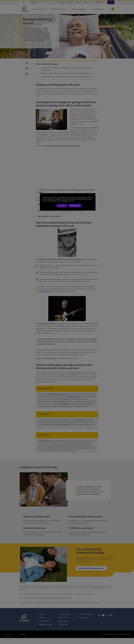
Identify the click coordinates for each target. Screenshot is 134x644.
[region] (68, 202)
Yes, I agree (62, 206)
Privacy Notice (65, 201)
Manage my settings (75, 206)
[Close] (93, 195)
